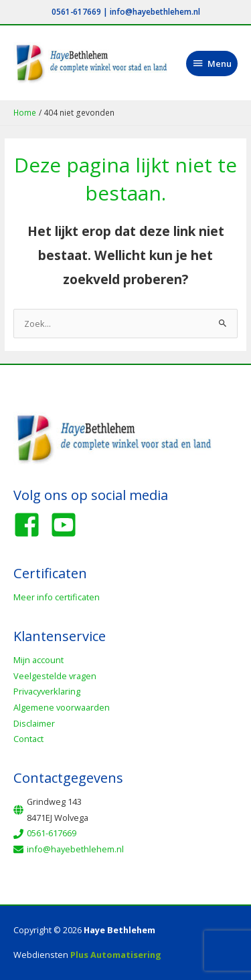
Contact (28, 739)
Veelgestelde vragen (55, 676)
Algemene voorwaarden (62, 707)
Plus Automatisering (116, 955)
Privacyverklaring (47, 691)
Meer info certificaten (57, 597)
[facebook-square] (31, 525)
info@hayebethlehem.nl (155, 11)
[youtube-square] (68, 525)
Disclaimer (34, 723)
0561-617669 (76, 11)
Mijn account (38, 660)
